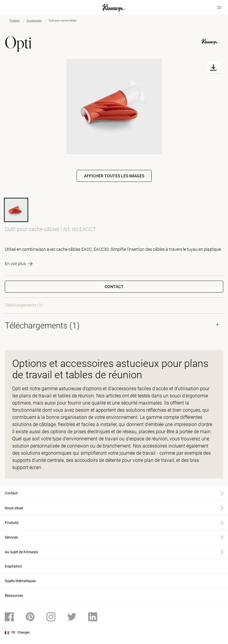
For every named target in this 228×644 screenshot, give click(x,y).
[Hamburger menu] (219, 7)
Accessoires (34, 21)
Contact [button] (114, 287)
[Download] (213, 67)
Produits (15, 21)
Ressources (14, 596)
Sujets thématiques (20, 581)
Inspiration (13, 566)
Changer (24, 633)
